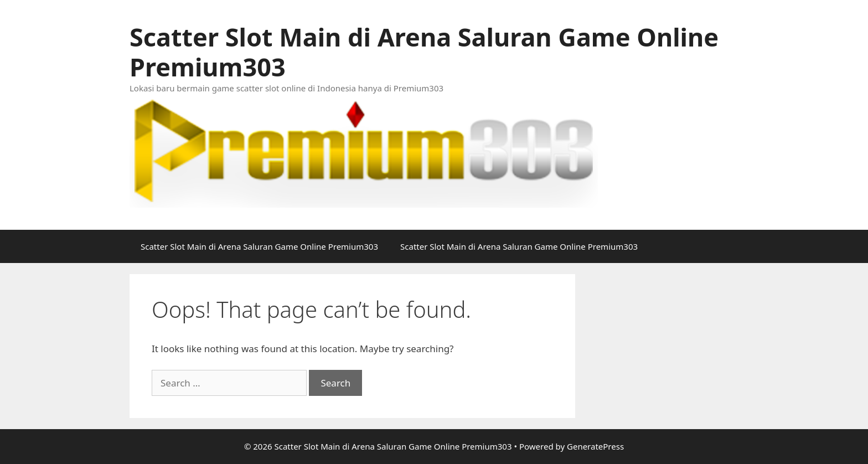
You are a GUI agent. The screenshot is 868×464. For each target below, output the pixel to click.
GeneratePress (595, 446)
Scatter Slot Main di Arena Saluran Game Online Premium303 (424, 52)
